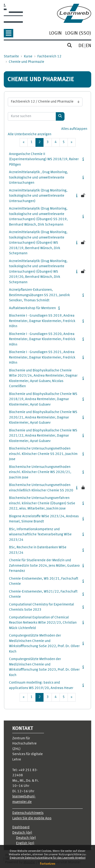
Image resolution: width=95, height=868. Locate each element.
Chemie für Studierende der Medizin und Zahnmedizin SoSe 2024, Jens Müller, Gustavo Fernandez (44, 566)
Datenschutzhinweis (28, 813)
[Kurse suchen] (32, 117)
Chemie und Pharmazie (26, 62)
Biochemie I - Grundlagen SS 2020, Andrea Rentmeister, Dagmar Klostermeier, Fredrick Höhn (42, 339)
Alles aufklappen (74, 129)
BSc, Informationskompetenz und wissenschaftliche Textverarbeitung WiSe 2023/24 (40, 535)
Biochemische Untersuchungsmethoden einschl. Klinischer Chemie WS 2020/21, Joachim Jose (40, 472)
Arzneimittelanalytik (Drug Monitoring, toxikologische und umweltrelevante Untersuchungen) (38, 196)
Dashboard (21, 827)
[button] (9, 35)
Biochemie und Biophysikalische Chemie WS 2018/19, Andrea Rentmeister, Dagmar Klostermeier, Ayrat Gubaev (43, 399)
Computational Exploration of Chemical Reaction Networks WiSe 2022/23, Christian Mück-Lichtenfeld (43, 623)
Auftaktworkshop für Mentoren (32, 308)
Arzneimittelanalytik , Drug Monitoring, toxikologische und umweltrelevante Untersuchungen (38, 178)
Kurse (28, 57)
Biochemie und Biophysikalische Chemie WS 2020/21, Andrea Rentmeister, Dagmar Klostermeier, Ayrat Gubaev (43, 418)
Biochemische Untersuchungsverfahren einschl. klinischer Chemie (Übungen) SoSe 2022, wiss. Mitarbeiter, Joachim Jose (42, 503)
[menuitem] (55, 34)
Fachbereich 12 (49, 57)
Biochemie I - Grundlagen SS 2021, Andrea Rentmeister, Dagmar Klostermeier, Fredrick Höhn (42, 358)
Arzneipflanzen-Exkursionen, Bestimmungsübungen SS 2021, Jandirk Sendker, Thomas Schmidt (39, 295)
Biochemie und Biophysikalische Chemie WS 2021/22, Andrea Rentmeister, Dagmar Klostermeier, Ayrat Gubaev (43, 436)
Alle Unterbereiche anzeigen (30, 134)
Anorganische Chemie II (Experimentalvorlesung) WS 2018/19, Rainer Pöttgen (44, 159)
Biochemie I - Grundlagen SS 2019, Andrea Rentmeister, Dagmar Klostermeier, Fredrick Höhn (42, 321)
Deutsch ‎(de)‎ (22, 833)
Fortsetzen (48, 864)
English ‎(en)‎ (25, 843)
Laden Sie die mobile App (32, 818)
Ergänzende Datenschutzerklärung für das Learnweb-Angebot (48, 858)
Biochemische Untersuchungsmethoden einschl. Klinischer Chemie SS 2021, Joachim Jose (43, 454)
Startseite (11, 57)
